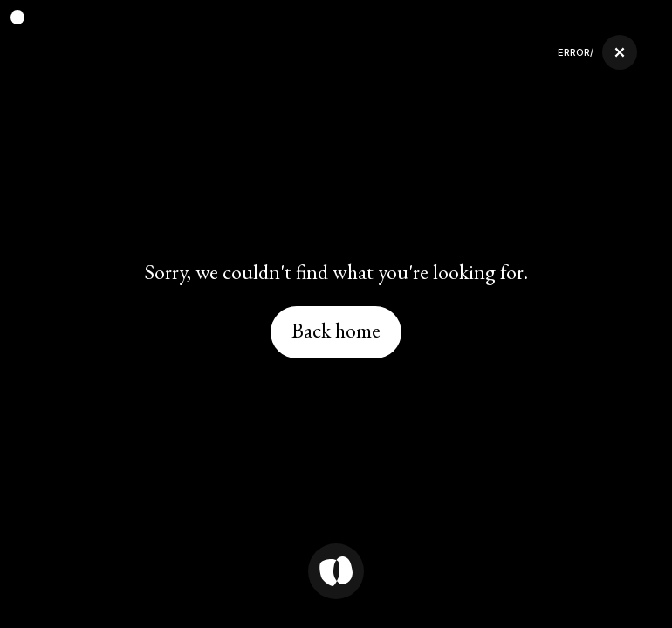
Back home (336, 330)
